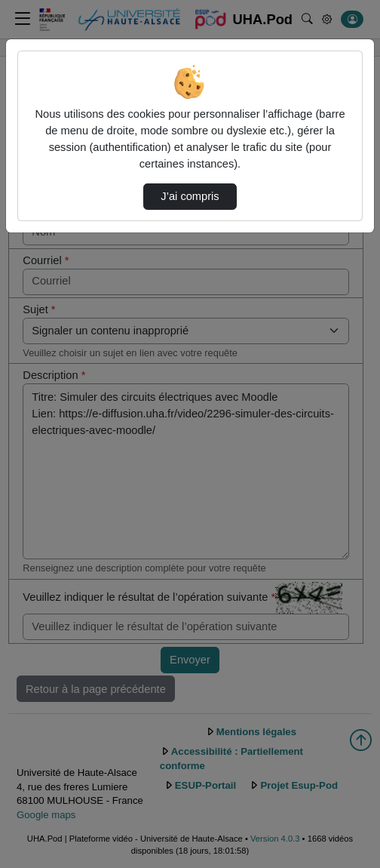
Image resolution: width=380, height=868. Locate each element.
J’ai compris (190, 196)
